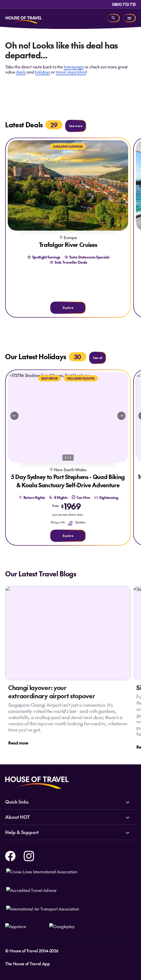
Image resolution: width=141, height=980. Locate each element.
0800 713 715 (124, 4)
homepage (74, 67)
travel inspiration (71, 72)
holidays (43, 72)
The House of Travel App (28, 963)
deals (21, 72)
